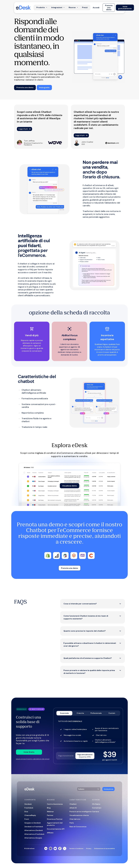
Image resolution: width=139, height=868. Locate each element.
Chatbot (73, 804)
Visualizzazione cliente (79, 815)
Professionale (96, 713)
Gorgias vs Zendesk (33, 823)
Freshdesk (29, 808)
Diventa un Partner (55, 819)
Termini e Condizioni (76, 849)
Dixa (26, 812)
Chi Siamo (96, 804)
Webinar (50, 812)
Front (27, 819)
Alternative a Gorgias (33, 838)
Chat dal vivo (75, 819)
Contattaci (97, 808)
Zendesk (28, 804)
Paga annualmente (85, 756)
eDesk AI (73, 808)
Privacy (89, 849)
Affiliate (50, 833)
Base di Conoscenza (78, 827)
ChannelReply (30, 815)
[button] (96, 8)
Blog (49, 808)
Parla (72, 823)
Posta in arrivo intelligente (81, 812)
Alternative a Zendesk (34, 830)
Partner (50, 815)
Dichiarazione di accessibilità (104, 849)
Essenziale (64, 713)
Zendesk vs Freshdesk (34, 827)
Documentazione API (56, 829)
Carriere (96, 812)
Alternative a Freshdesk (34, 834)
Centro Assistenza (55, 804)
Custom (112, 713)
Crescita (80, 713)
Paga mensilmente (66, 756)
